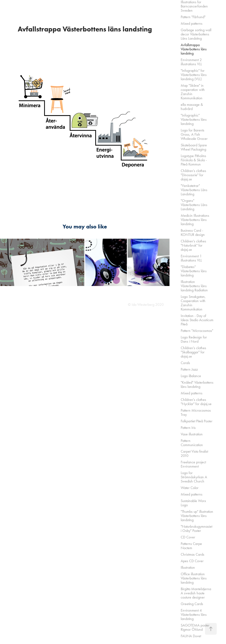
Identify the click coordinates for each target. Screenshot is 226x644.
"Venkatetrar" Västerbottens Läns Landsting (194, 190)
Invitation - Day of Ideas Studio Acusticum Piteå (197, 320)
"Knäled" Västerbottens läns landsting (197, 384)
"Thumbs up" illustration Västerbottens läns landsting (197, 516)
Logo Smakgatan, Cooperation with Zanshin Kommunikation (193, 303)
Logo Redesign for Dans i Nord (194, 339)
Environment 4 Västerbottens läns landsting (194, 615)
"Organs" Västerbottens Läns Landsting (194, 205)
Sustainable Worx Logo (193, 503)
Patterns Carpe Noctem (191, 546)
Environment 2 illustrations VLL (191, 62)
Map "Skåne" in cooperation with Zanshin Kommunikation (193, 92)
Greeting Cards (192, 604)
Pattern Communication (192, 443)
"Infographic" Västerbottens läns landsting (194, 119)
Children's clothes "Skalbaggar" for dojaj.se (193, 352)
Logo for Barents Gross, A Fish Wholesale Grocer (194, 134)
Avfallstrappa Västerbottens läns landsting (194, 49)
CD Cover (188, 537)
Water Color (190, 488)
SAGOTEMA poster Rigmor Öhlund (195, 627)
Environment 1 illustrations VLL (191, 258)
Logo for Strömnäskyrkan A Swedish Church (194, 477)
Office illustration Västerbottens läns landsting (194, 578)
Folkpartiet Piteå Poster (197, 421)
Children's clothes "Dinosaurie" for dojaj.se (193, 175)
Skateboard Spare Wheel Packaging (194, 147)
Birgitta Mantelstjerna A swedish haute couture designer (196, 593)
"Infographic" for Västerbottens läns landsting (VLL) (194, 75)
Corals (185, 363)
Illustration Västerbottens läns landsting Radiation (194, 286)
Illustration (188, 567)
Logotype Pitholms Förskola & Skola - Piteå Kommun (194, 160)
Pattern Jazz (189, 369)
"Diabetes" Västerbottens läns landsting (194, 271)
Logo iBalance (191, 376)
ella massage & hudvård (192, 107)
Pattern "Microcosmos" (197, 331)
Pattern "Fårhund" (193, 17)
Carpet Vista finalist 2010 (194, 453)
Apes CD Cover (192, 561)
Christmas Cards (192, 554)
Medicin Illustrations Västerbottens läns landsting (195, 220)
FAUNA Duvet (191, 636)
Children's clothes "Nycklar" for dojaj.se (196, 402)
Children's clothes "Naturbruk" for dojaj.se (193, 245)
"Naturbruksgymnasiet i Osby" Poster (196, 529)
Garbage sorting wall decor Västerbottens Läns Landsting (196, 34)
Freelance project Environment (193, 464)
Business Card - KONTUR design (193, 232)
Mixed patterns (192, 23)
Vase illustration (192, 434)
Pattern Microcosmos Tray (196, 412)
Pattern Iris (188, 428)
